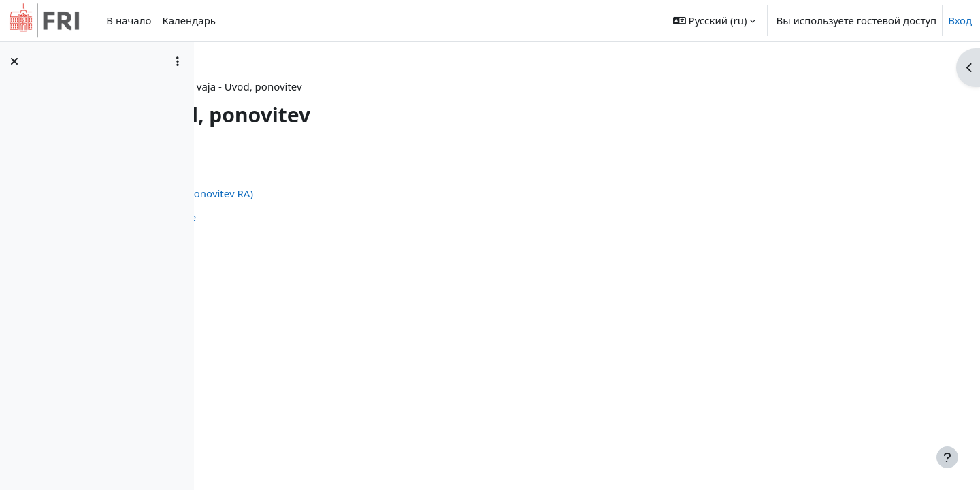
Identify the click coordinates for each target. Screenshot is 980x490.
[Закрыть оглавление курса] (14, 61)
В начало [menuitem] (129, 20)
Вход (960, 20)
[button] (715, 20)
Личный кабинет (298, 86)
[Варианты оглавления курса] (178, 61)
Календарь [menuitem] (189, 20)
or (358, 86)
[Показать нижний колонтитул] (947, 457)
